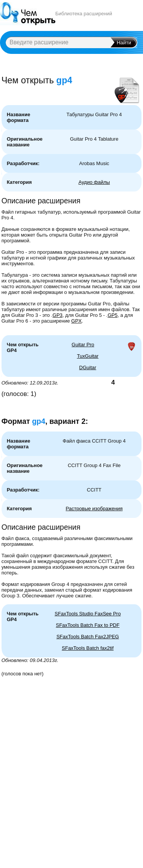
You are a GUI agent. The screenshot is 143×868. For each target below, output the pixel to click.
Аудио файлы (94, 182)
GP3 (58, 315)
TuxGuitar (88, 356)
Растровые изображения (94, 509)
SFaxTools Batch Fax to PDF (88, 625)
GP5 (112, 315)
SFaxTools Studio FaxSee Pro (88, 614)
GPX (76, 321)
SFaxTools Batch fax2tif (88, 648)
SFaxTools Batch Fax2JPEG (88, 637)
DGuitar (88, 367)
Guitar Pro (83, 345)
